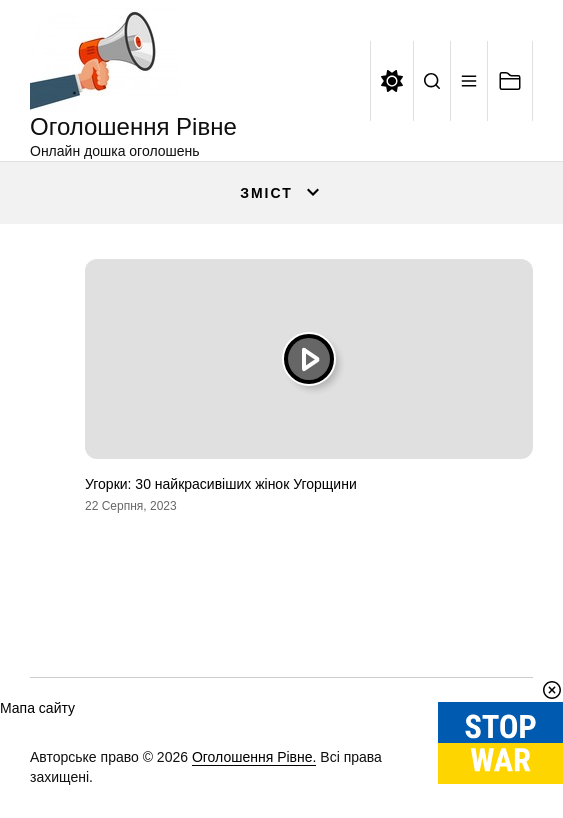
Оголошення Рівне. (254, 757)
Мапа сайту (37, 708)
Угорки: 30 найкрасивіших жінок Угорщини (221, 484)
